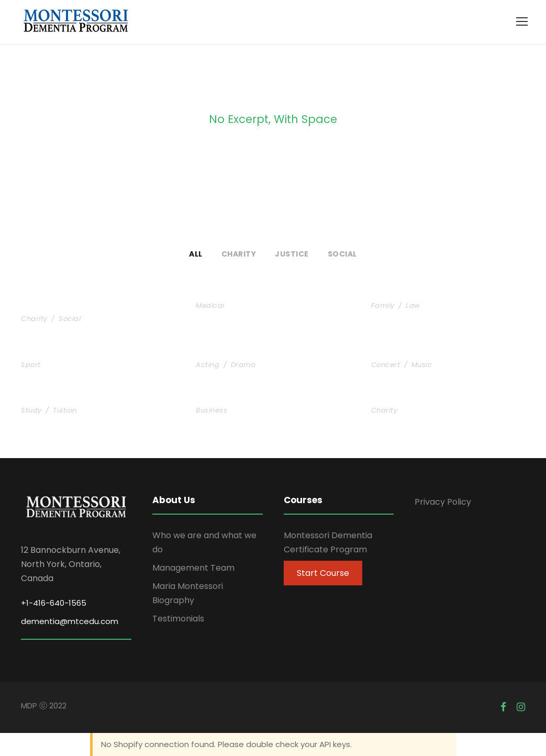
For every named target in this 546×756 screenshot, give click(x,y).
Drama (243, 365)
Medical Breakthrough (255, 293)
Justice (292, 254)
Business (211, 410)
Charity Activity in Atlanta (442, 398)
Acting (208, 365)
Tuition (65, 410)
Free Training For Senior (84, 353)
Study (31, 410)
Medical (210, 305)
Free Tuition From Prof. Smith (98, 398)
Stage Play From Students (265, 353)
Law (413, 305)
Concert (386, 365)
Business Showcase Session (269, 398)
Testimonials (178, 619)
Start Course (323, 573)
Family (383, 305)
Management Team (193, 568)
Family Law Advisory (426, 293)
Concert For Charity (424, 353)
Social (342, 254)
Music (422, 365)
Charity (239, 254)
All (196, 254)
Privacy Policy (443, 502)
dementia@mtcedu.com (70, 621)
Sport (31, 365)
